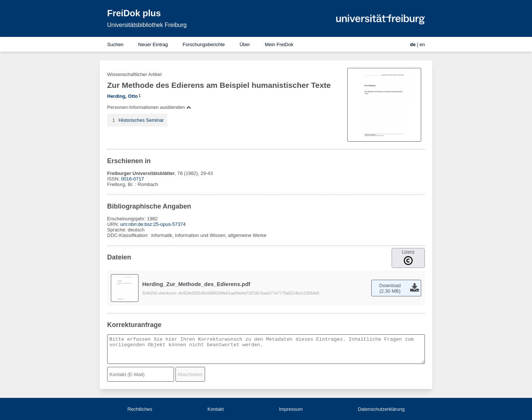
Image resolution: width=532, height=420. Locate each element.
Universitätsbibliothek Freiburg (147, 25)
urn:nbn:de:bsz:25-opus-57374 (153, 224)
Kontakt (215, 409)
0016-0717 (133, 179)
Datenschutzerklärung (381, 409)
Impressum (291, 409)
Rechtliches (140, 409)
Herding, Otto (122, 96)
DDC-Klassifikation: (129, 235)
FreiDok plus (134, 13)
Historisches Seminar (141, 120)
